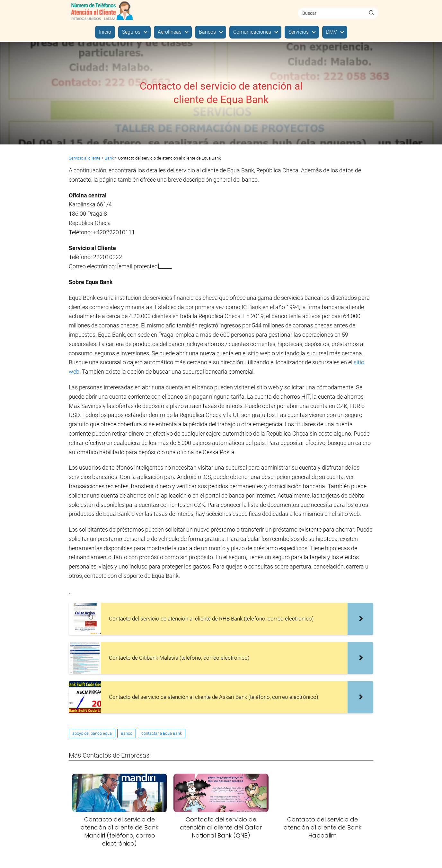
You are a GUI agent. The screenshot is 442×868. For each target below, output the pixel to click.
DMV (331, 32)
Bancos (207, 32)
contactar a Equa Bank (162, 733)
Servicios (299, 32)
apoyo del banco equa (92, 733)
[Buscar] (371, 13)
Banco (127, 733)
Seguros (131, 32)
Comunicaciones (252, 32)
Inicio (105, 32)
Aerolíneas (170, 32)
